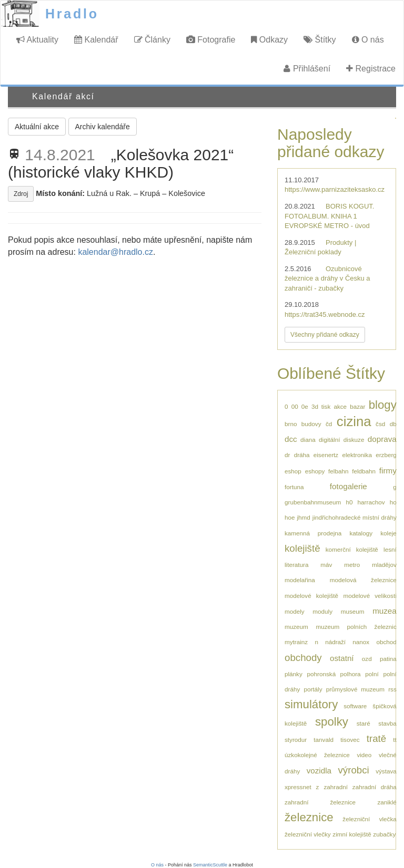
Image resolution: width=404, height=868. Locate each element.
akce (340, 406)
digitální (329, 440)
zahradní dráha (375, 787)
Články (152, 40)
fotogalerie (349, 486)
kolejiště (302, 548)
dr (287, 455)
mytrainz (296, 642)
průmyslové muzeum (355, 689)
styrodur (296, 740)
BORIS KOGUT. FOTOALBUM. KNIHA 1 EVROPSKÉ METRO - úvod (329, 216)
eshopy (315, 471)
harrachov (371, 502)
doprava (382, 439)
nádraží (335, 642)
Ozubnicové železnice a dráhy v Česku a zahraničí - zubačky (327, 278)
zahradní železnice (320, 802)
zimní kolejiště (352, 834)
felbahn (338, 471)
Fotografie (211, 40)
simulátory (311, 704)
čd (329, 424)
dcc (291, 439)
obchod (386, 642)
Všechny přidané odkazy (325, 335)
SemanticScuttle (210, 865)
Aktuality (37, 40)
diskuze (354, 440)
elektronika (357, 455)
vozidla (319, 771)
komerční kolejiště (352, 549)
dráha (302, 455)
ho (393, 502)
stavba (387, 723)
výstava (386, 771)
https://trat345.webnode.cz (325, 314)
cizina (354, 421)
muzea (385, 611)
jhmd (304, 517)
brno (291, 424)
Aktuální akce (37, 127)
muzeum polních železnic (356, 627)
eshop (293, 471)
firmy (388, 471)
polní (372, 674)
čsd (380, 424)
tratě (376, 738)
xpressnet (298, 787)
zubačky (384, 834)
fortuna (294, 487)
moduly (322, 611)
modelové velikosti (370, 596)
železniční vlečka (369, 819)
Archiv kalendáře (103, 127)
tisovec (350, 740)
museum (353, 611)
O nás (368, 40)
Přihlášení (307, 69)
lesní (390, 549)
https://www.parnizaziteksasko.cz (335, 189)
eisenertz (326, 455)
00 (295, 406)
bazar (357, 406)
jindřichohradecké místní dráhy (355, 517)
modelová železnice (363, 580)
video (364, 755)
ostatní (342, 658)
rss (392, 689)
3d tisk (321, 406)
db (393, 424)
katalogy (361, 533)
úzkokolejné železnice (317, 755)
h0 (349, 502)
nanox (361, 642)
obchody (303, 658)
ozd (367, 659)
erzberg (386, 455)
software (355, 706)
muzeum (296, 627)
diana (308, 440)
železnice (309, 817)
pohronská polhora (334, 674)
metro (352, 565)
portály (313, 689)
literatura (296, 565)
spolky (332, 722)
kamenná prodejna (313, 533)
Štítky (320, 40)
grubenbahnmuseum (313, 502)
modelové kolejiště (311, 596)
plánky (294, 674)
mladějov (384, 565)
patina (388, 659)
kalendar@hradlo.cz (115, 252)
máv (326, 565)
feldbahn (364, 471)
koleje (388, 533)
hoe (290, 517)
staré (363, 723)
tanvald (324, 740)
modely (295, 611)
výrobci (353, 770)
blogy (383, 405)
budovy (311, 424)
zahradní (335, 787)
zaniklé (387, 802)
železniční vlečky (308, 834)
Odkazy (269, 40)
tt (395, 740)
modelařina (300, 580)
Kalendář (96, 40)
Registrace (371, 69)
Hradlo (72, 14)
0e (305, 406)
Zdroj (21, 194)
